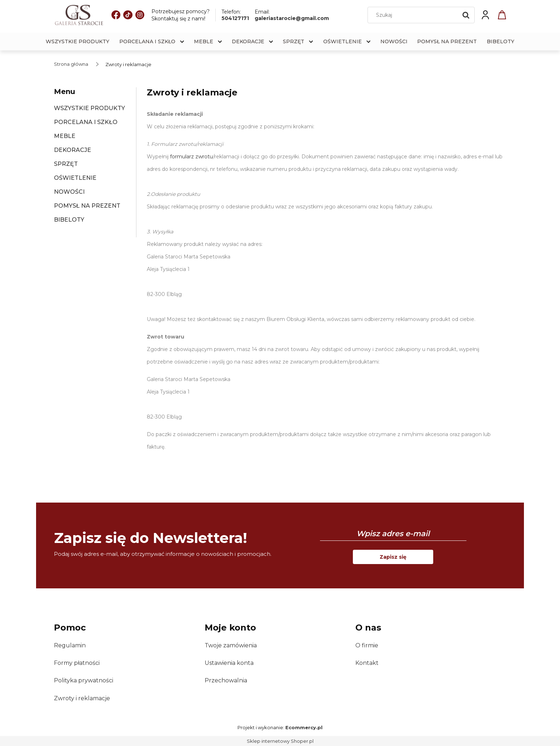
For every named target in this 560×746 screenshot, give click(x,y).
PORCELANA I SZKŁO (86, 122)
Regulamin (70, 645)
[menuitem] (77, 42)
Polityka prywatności (84, 680)
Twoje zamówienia (231, 645)
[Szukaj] (466, 15)
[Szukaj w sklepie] (414, 15)
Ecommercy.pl (304, 727)
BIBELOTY (69, 220)
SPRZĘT (66, 164)
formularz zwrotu (191, 157)
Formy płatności (77, 663)
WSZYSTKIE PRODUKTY (89, 108)
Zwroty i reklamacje (82, 698)
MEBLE (65, 136)
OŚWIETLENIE (75, 178)
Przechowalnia (226, 680)
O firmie (367, 645)
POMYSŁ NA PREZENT (87, 206)
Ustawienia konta (229, 663)
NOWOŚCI (69, 192)
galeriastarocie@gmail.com (292, 18)
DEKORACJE (72, 150)
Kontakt (367, 663)
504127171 (235, 18)
